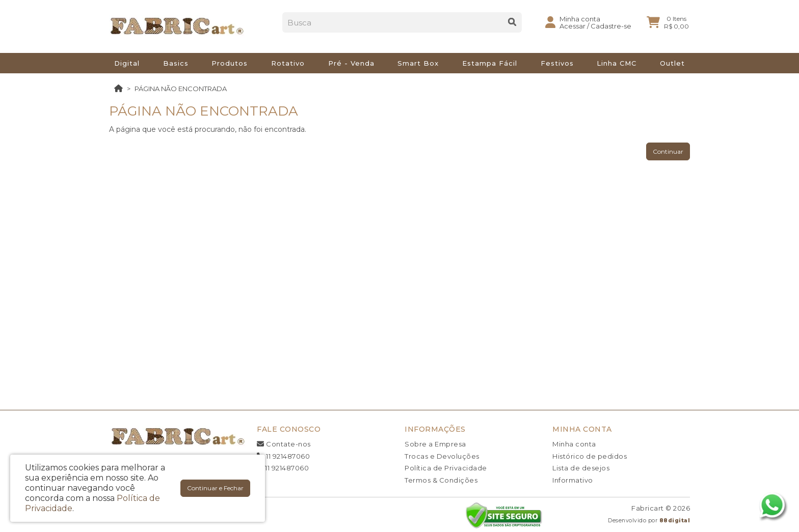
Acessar (572, 30)
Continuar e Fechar (215, 488)
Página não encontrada (181, 89)
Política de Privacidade (446, 468)
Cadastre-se (611, 30)
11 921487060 (283, 456)
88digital (675, 521)
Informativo (573, 480)
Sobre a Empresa (435, 444)
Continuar (668, 151)
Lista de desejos (581, 468)
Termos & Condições (441, 480)
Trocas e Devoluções (442, 456)
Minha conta (574, 444)
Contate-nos (284, 444)
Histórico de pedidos (590, 456)
